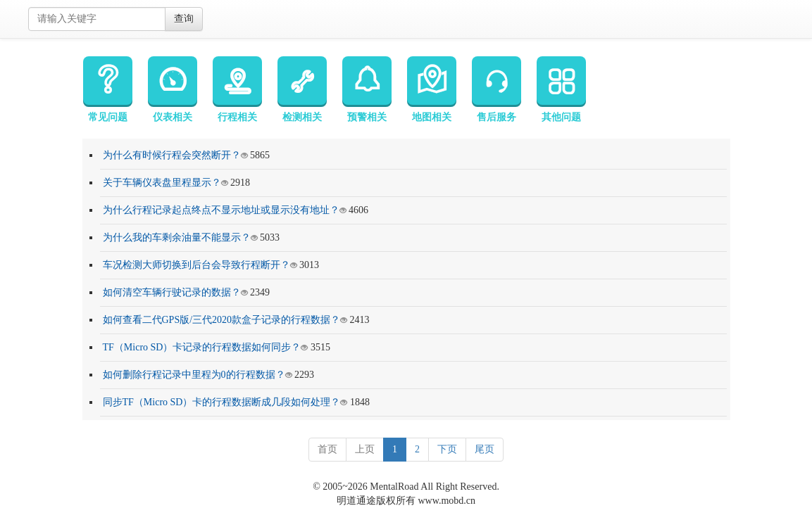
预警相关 (367, 89)
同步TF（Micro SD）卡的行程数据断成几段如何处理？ (222, 402)
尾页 (485, 449)
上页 (365, 449)
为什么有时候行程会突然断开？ (172, 155)
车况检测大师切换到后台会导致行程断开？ (196, 265)
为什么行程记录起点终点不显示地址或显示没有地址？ (221, 210)
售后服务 (496, 89)
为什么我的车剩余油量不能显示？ (177, 237)
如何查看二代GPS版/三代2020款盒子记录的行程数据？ (222, 320)
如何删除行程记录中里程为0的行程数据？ (194, 375)
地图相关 (432, 89)
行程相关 (237, 89)
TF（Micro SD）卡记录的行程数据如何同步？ (202, 347)
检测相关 (302, 89)
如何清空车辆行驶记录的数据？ (172, 292)
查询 (184, 19)
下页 (447, 449)
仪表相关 (173, 89)
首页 (327, 449)
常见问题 (108, 89)
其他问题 (561, 89)
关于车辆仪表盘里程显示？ (162, 183)
